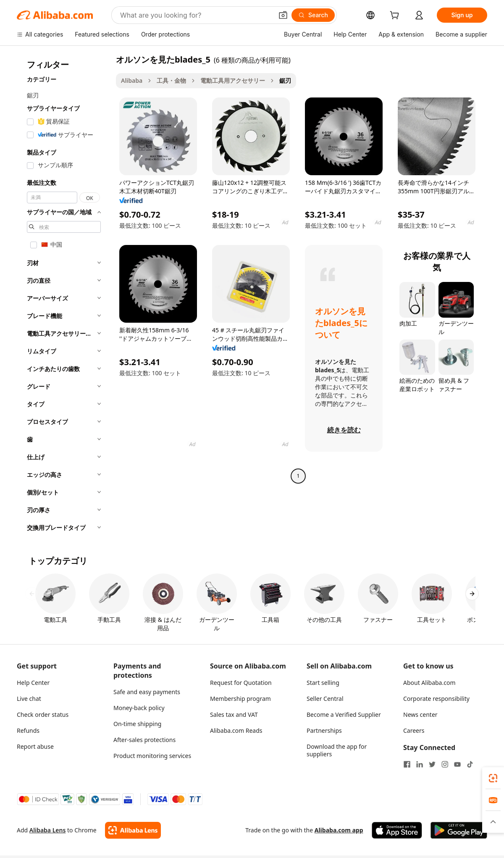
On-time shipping (137, 724)
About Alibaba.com (429, 683)
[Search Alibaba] (196, 15)
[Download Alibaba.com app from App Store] (397, 830)
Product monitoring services (152, 756)
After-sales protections (144, 740)
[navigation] (64, 296)
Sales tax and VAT (234, 715)
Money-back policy (139, 708)
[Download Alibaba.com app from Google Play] (459, 830)
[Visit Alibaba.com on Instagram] (445, 764)
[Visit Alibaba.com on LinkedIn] (420, 764)
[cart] (396, 16)
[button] (283, 15)
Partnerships (324, 730)
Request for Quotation (241, 683)
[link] (493, 778)
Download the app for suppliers (337, 750)
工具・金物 (171, 80)
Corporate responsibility (436, 699)
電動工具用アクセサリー (233, 80)
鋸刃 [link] (285, 80)
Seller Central (325, 699)
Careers (414, 730)
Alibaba (132, 80)
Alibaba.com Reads (236, 730)
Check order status (43, 715)
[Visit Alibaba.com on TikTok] (470, 764)
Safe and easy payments (147, 692)
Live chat (29, 699)
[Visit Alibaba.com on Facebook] (407, 764)
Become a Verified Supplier (344, 715)
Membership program (240, 699)
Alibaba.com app (339, 830)
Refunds (28, 730)
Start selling (323, 683)
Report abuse (35, 746)
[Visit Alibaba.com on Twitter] (432, 764)
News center (420, 715)
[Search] (313, 15)
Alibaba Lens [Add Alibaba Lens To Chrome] (48, 830)
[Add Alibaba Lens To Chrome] (133, 830)
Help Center (33, 683)
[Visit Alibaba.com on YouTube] (457, 764)
